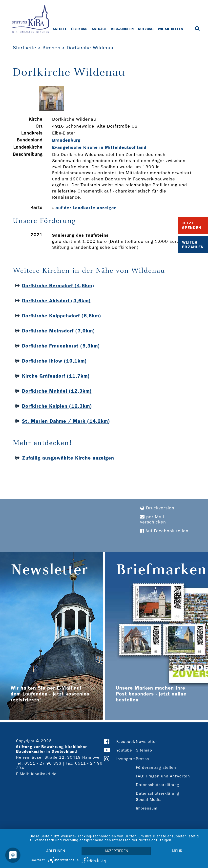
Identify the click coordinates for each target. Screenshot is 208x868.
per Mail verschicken (153, 520)
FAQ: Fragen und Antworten (163, 776)
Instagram (126, 759)
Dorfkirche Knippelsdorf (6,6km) (62, 316)
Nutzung (146, 29)
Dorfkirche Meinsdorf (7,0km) (59, 331)
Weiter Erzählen (193, 245)
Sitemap (144, 750)
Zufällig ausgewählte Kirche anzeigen (68, 458)
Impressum (147, 808)
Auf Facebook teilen (164, 531)
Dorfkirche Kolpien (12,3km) (57, 406)
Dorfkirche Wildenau (91, 48)
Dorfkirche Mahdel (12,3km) (57, 391)
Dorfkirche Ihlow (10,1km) (54, 361)
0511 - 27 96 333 (43, 763)
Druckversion (157, 508)
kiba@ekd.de (44, 774)
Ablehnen (56, 851)
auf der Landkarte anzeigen (86, 208)
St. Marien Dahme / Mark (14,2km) (66, 421)
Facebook (126, 742)
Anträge (99, 29)
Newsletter (146, 742)
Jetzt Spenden (192, 225)
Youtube (124, 750)
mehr (177, 851)
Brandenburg (66, 140)
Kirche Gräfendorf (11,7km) (56, 376)
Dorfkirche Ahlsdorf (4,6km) (56, 301)
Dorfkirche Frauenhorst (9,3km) (61, 346)
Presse (143, 759)
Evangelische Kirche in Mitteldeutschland (99, 147)
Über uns (79, 29)
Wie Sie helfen (170, 29)
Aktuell (60, 29)
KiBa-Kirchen (122, 29)
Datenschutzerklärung (157, 785)
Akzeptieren (116, 851)
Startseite (25, 48)
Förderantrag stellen (156, 767)
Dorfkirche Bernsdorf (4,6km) (58, 286)
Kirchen (52, 48)
